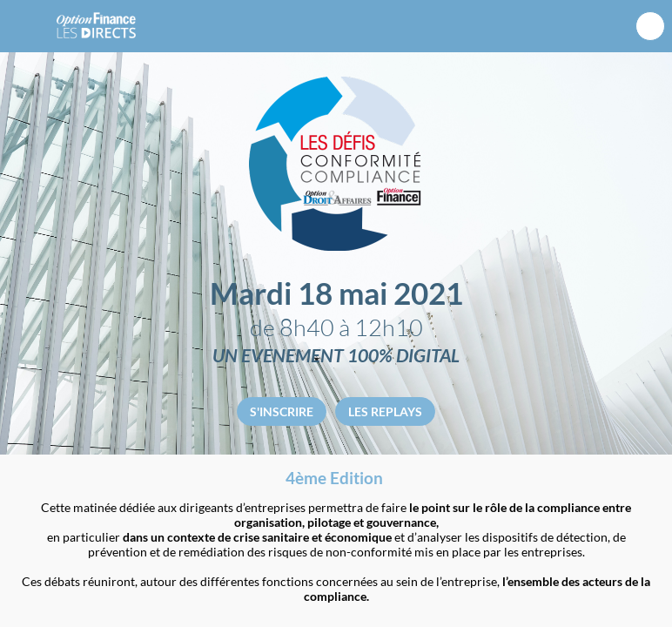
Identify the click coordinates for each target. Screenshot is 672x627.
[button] (26, 26)
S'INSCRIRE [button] (282, 411)
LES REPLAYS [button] (385, 411)
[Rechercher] (650, 27)
